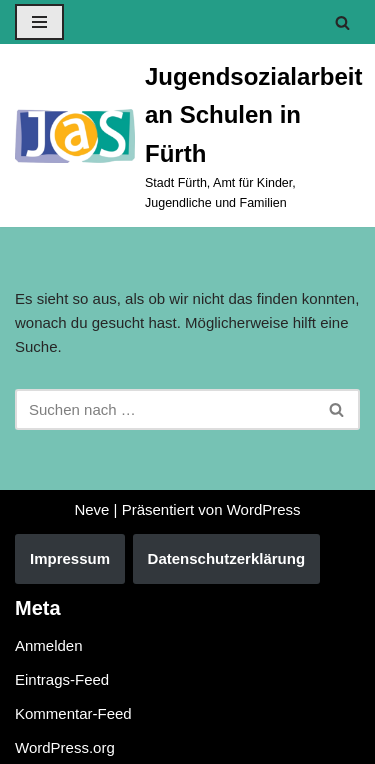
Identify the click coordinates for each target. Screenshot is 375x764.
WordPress (264, 509)
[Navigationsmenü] (39, 22)
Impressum (70, 558)
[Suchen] (342, 22)
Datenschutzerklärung (227, 558)
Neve (91, 509)
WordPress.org (65, 747)
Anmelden (49, 645)
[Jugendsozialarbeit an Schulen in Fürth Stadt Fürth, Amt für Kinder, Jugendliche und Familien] (188, 135)
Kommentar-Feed (73, 713)
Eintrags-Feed (62, 679)
